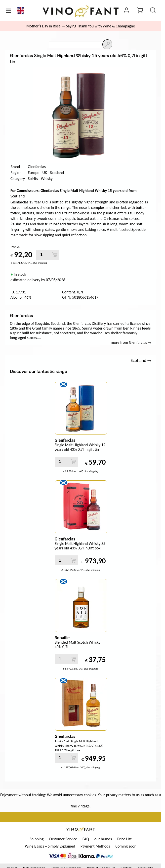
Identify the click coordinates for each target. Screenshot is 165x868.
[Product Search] (153, 11)
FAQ (86, 839)
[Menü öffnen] (8, 11)
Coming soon (126, 846)
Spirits (33, 179)
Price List (124, 839)
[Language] (21, 11)
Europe (34, 173)
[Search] (107, 44)
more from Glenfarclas (131, 342)
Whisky (47, 179)
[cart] (140, 11)
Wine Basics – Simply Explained (50, 846)
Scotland (57, 173)
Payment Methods (95, 846)
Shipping (37, 839)
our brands (103, 839)
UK (45, 173)
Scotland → (141, 360)
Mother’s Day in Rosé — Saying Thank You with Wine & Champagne (81, 26)
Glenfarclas (37, 167)
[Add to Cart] (55, 255)
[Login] (126, 11)
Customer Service (63, 839)
